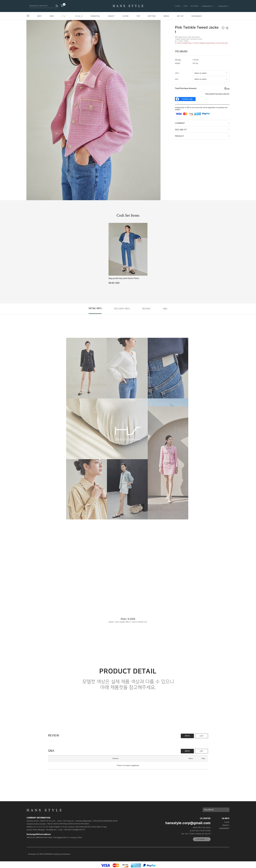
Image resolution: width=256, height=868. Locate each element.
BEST (40, 16)
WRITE (187, 736)
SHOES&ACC (197, 16)
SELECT (111, 16)
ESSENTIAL (95, 16)
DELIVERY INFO (122, 309)
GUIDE (227, 822)
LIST (201, 736)
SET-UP (180, 16)
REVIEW (146, 309)
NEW (52, 16)
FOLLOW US (209, 810)
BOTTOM (152, 16)
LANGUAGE (224, 6)
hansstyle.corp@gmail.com (75, 830)
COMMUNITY (208, 6)
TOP (138, 16)
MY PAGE (195, 6)
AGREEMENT (224, 828)
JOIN (185, 6)
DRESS (166, 16)
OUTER (125, 16)
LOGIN (177, 6)
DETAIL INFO (95, 308)
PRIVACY (226, 825)
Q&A (165, 309)
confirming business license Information (74, 824)
